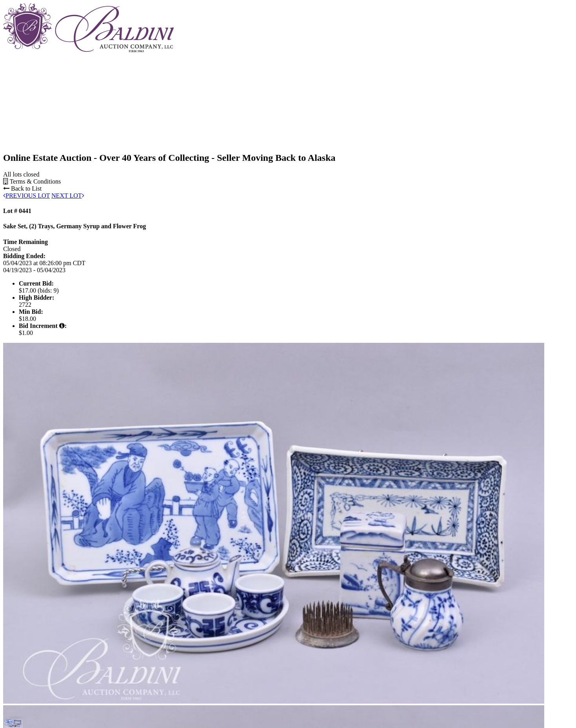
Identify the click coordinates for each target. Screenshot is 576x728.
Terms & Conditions (32, 181)
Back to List (22, 188)
